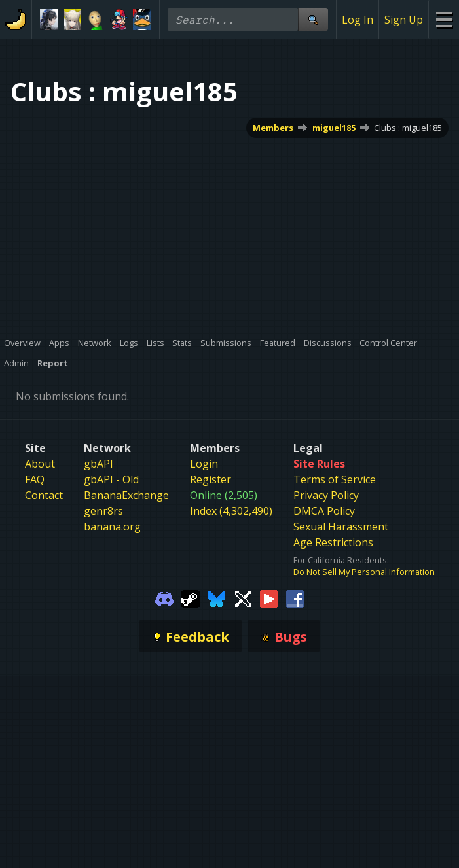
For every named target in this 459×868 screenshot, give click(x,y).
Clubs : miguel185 (408, 128)
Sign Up (404, 20)
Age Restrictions (333, 542)
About (40, 464)
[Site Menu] (444, 19)
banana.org (112, 527)
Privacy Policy (326, 495)
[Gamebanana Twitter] (243, 598)
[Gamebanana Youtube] (269, 598)
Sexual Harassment (341, 527)
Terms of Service (335, 479)
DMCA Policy (324, 511)
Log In (358, 20)
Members (273, 128)
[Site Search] (313, 19)
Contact (44, 495)
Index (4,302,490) (231, 511)
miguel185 (334, 128)
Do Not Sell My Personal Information (364, 572)
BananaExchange (126, 495)
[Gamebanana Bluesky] (217, 598)
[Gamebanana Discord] (164, 598)
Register (211, 479)
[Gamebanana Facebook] (295, 598)
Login (204, 464)
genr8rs (103, 511)
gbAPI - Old (111, 479)
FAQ (35, 479)
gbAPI (99, 464)
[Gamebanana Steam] (191, 598)
